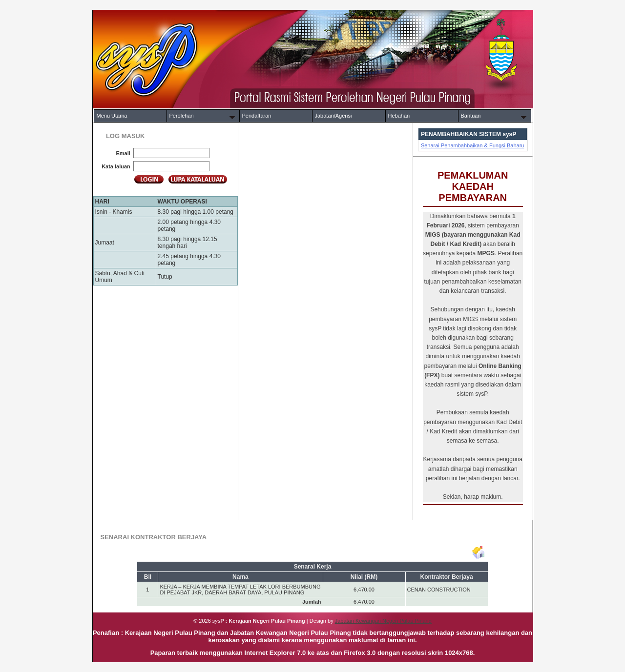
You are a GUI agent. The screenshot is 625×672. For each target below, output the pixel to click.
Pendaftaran (257, 116)
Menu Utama (112, 116)
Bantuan (471, 116)
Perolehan (182, 116)
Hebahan (399, 116)
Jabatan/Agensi (333, 116)
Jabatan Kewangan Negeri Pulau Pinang (383, 621)
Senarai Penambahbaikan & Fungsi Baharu (473, 145)
